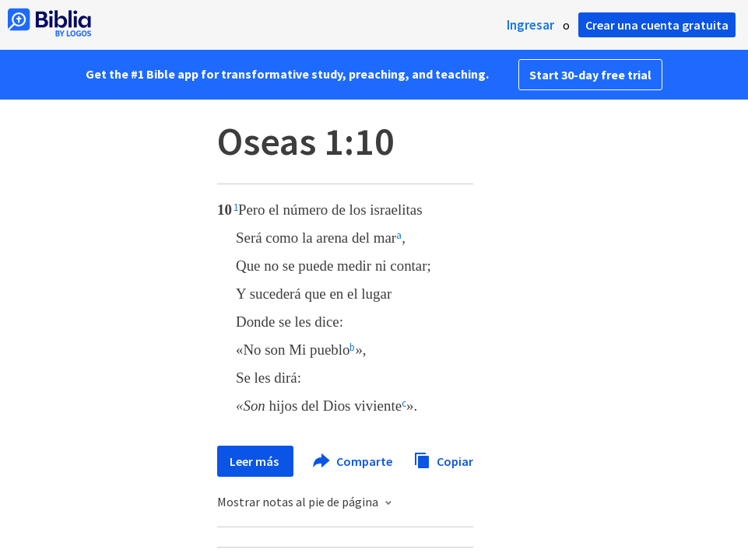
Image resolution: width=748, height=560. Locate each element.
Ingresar (530, 25)
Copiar (443, 459)
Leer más (255, 461)
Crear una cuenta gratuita (657, 25)
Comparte (353, 461)
